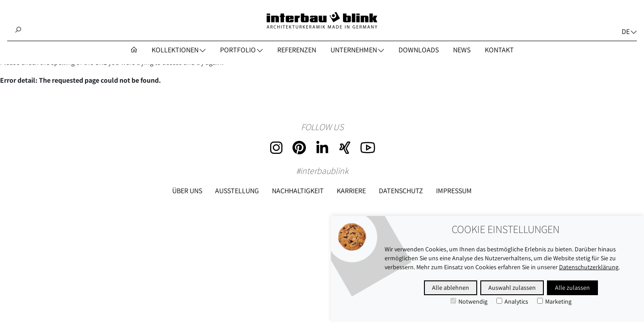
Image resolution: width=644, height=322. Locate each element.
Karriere (351, 191)
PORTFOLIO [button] (238, 50)
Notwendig (469, 301)
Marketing (554, 301)
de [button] (626, 32)
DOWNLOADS (419, 50)
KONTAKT (499, 50)
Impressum (454, 191)
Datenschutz (401, 191)
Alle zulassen (572, 288)
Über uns (187, 191)
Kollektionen (175, 50)
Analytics (512, 301)
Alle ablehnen (451, 288)
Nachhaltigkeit (298, 191)
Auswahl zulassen (512, 288)
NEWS (462, 50)
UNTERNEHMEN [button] (354, 50)
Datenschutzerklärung (589, 267)
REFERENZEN (297, 50)
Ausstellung (237, 191)
